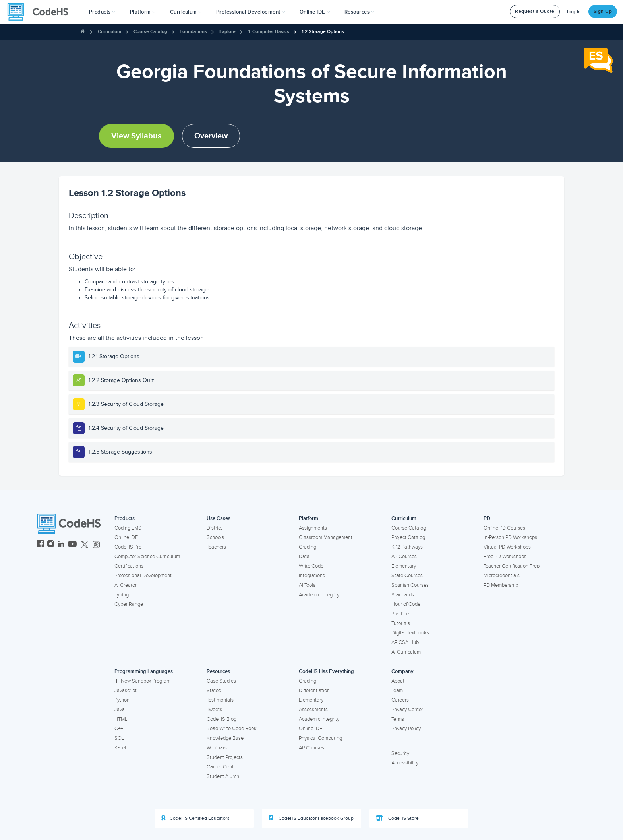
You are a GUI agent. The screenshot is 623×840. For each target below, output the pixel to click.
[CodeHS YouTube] (73, 545)
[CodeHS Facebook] (40, 545)
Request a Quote (535, 11)
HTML (121, 719)
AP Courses (404, 557)
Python (122, 700)
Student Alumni (223, 776)
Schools (215, 537)
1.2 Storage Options (323, 32)
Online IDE (126, 537)
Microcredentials (502, 576)
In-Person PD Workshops (510, 537)
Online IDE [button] (315, 12)
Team (397, 691)
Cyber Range (129, 604)
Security (400, 753)
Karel (120, 748)
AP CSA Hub (405, 642)
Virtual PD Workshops (507, 547)
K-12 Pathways (407, 547)
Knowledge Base (225, 738)
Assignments (313, 528)
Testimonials (220, 700)
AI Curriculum (406, 652)
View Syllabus (136, 136)
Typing (122, 595)
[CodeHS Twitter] (85, 545)
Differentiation (314, 691)
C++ (119, 729)
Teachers (216, 547)
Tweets (214, 710)
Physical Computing (320, 738)
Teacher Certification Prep (512, 566)
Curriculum (109, 32)
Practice (400, 614)
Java (120, 710)
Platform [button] (143, 12)
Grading (308, 547)
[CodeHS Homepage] (41, 12)
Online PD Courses (504, 528)
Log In (574, 12)
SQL (119, 738)
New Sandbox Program (142, 681)
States (214, 691)
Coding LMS (128, 528)
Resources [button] (360, 12)
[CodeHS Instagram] (51, 545)
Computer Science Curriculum (147, 557)
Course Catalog (150, 32)
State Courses (407, 576)
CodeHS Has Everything (326, 671)
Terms (398, 719)
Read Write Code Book (232, 729)
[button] (102, 12)
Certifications (129, 566)
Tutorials (401, 623)
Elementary (404, 566)
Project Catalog (408, 537)
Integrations (312, 576)
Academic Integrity (319, 595)
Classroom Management (326, 537)
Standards (403, 595)
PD (487, 518)
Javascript (126, 691)
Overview (211, 136)
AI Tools (307, 585)
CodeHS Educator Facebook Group (311, 818)
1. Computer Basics (269, 32)
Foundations (193, 32)
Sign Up (603, 11)
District (214, 528)
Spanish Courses (410, 585)
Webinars (217, 748)
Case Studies (221, 681)
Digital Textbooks (410, 633)
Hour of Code (406, 604)
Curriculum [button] (186, 12)
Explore (227, 32)
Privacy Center (407, 710)
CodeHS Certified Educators (195, 818)
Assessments (313, 710)
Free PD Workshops (505, 557)
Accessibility (405, 763)
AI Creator (126, 585)
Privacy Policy (406, 729)
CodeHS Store (397, 818)
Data (304, 557)
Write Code (311, 566)
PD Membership (501, 585)
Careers (400, 700)
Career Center (222, 767)
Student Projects (225, 757)
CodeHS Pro (128, 547)
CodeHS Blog (222, 719)
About (398, 681)
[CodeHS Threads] (96, 545)
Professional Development (143, 576)
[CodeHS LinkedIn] (61, 545)
